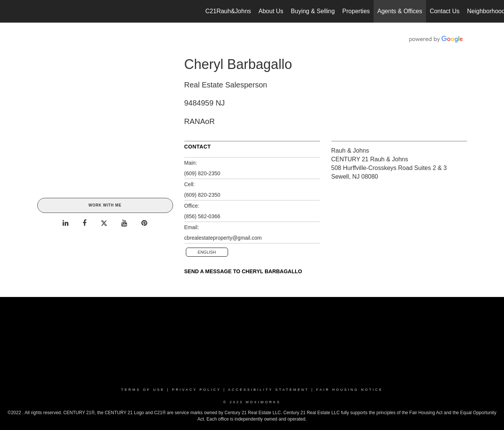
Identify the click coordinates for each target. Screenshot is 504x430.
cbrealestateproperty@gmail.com (223, 238)
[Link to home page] (10, 11)
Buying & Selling (313, 11)
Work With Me (105, 205)
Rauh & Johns (350, 151)
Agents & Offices (400, 11)
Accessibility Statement (268, 390)
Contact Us (445, 11)
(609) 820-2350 (202, 173)
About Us (271, 11)
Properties (356, 11)
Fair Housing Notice (350, 390)
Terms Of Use (143, 390)
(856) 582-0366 (202, 216)
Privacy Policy (196, 390)
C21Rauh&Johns (228, 11)
